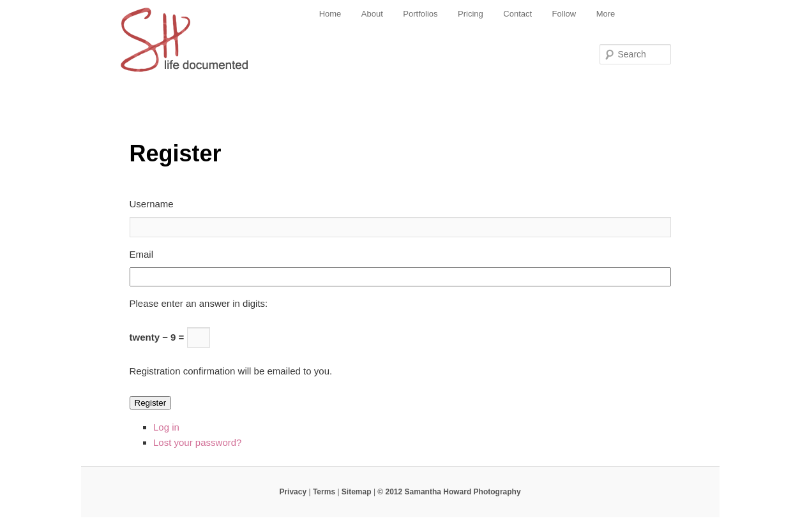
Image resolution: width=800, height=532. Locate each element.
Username (152, 204)
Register (151, 403)
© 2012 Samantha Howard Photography (449, 492)
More (606, 14)
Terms (324, 492)
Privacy (293, 492)
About (372, 14)
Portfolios (420, 14)
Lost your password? (197, 442)
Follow (564, 14)
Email (142, 254)
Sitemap (357, 492)
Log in (166, 427)
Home (330, 14)
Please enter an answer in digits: (199, 303)
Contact (517, 14)
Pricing (471, 14)
